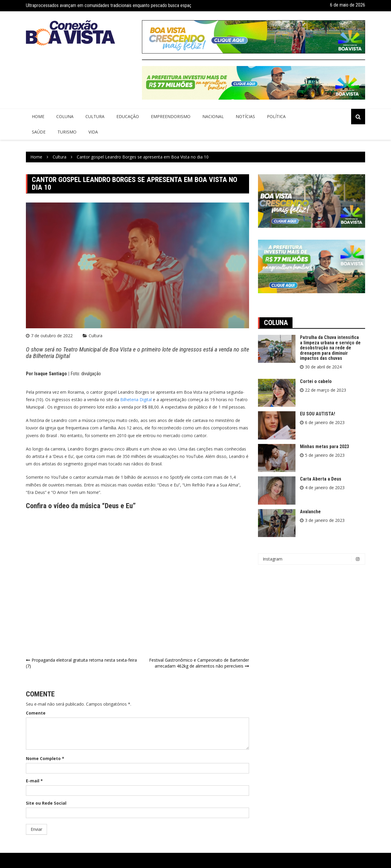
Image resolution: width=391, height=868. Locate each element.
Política (276, 116)
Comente (36, 713)
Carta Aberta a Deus (321, 479)
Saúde (39, 132)
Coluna (65, 116)
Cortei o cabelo (316, 381)
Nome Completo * (45, 758)
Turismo (67, 132)
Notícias (245, 116)
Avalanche (310, 512)
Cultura (95, 116)
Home (38, 116)
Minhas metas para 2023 (324, 446)
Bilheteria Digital (136, 400)
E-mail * (34, 781)
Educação (128, 116)
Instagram (313, 559)
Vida (93, 132)
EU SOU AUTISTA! (318, 414)
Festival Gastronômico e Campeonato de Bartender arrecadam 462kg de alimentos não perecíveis (199, 663)
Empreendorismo (171, 116)
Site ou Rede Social (46, 803)
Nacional (213, 116)
